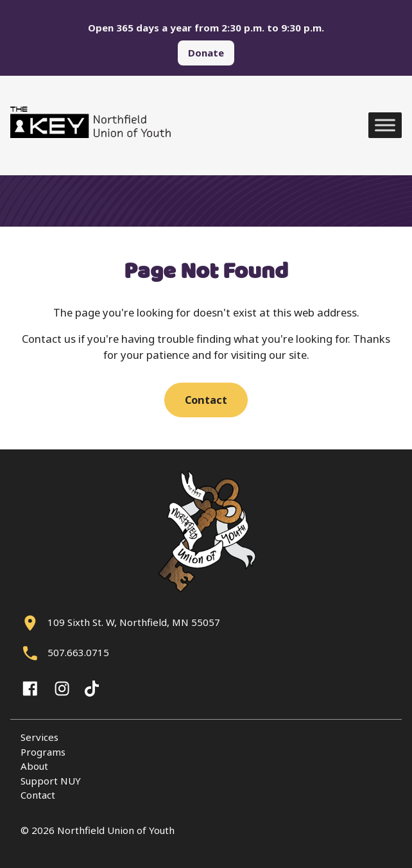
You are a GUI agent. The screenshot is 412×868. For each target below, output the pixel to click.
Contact (206, 400)
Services (39, 737)
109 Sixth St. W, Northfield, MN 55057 (134, 622)
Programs (43, 752)
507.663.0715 (78, 652)
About (34, 766)
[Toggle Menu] (385, 126)
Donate (206, 53)
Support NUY (51, 781)
